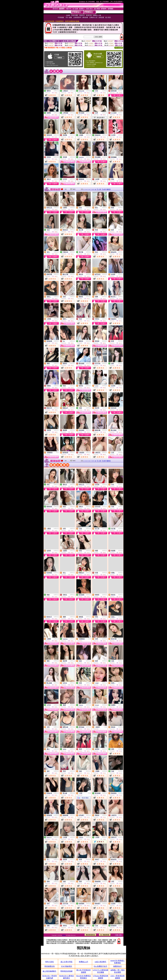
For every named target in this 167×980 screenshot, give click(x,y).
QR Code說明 (119, 48)
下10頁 (104, 189)
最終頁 (108, 189)
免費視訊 (56, 91)
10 (95, 189)
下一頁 (99, 189)
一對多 (57, 452)
